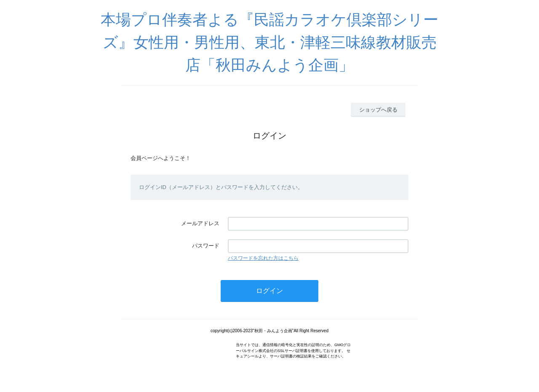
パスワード (206, 246)
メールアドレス (200, 223)
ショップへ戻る (378, 110)
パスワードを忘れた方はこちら (263, 258)
